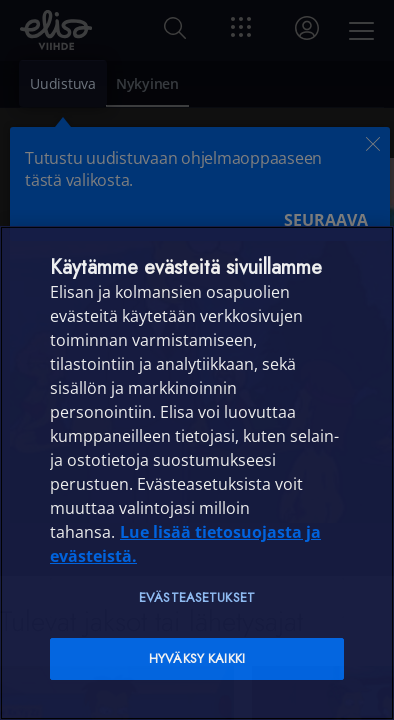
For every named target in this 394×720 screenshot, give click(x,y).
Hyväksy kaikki (197, 658)
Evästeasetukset (197, 597)
